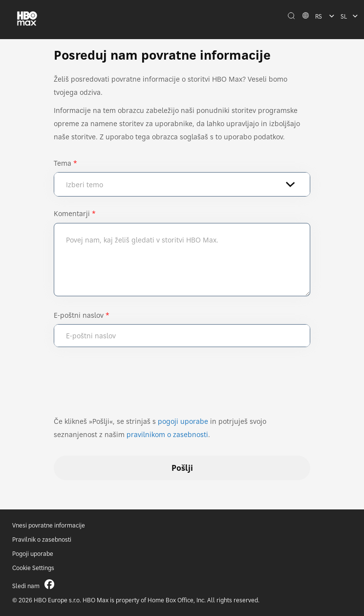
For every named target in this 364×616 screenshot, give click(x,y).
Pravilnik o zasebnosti (42, 539)
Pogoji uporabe (33, 554)
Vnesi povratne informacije (49, 525)
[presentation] (128, 386)
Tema (63, 163)
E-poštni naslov (79, 315)
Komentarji (72, 213)
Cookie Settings (33, 568)
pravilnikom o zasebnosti (167, 434)
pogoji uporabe (183, 421)
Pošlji (182, 468)
